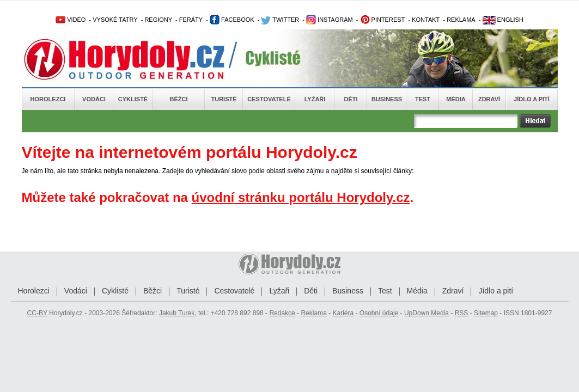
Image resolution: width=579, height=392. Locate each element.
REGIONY (158, 20)
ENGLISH (503, 20)
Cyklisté (133, 99)
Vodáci (94, 99)
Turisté (224, 99)
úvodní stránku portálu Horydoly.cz (301, 197)
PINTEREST (383, 20)
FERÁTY (191, 20)
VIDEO (71, 20)
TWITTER (280, 20)
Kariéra (343, 313)
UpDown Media (426, 313)
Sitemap (486, 313)
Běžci (179, 99)
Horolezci (48, 99)
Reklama (313, 313)
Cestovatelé (269, 99)
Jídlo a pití (532, 99)
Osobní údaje (379, 313)
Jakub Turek (177, 313)
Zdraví (489, 99)
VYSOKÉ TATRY (115, 20)
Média (456, 99)
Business (387, 99)
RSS (462, 313)
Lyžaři (315, 99)
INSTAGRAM (330, 20)
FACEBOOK (232, 20)
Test (423, 99)
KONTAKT (426, 20)
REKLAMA (461, 20)
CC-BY (37, 313)
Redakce (282, 313)
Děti (351, 99)
